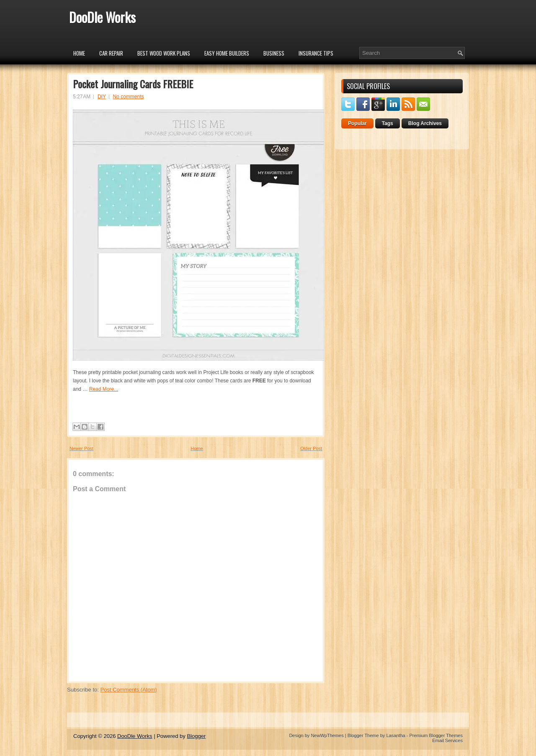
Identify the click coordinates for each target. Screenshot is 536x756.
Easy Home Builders (227, 53)
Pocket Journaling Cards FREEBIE (133, 84)
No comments (129, 97)
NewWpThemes (327, 735)
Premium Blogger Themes (436, 735)
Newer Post (81, 448)
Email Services (447, 741)
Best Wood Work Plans (164, 53)
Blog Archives (425, 123)
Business (274, 53)
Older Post (311, 448)
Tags (388, 123)
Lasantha (396, 735)
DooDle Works (102, 17)
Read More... (104, 389)
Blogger (196, 736)
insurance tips (316, 53)
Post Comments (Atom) (129, 690)
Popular (357, 123)
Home (79, 53)
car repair (111, 53)
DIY (102, 97)
